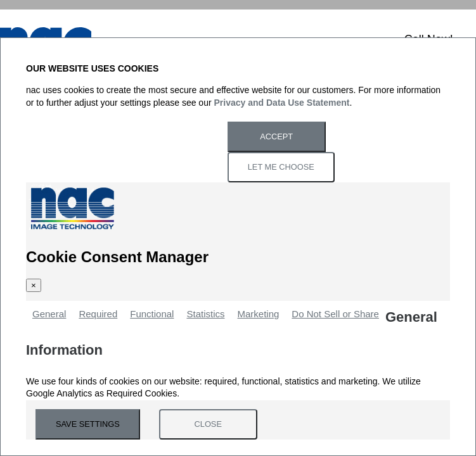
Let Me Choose (281, 167)
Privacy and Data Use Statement (282, 103)
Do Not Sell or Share (335, 314)
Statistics (205, 314)
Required (98, 314)
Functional (152, 314)
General (49, 314)
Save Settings (88, 424)
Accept (276, 136)
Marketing (258, 314)
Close (208, 424)
